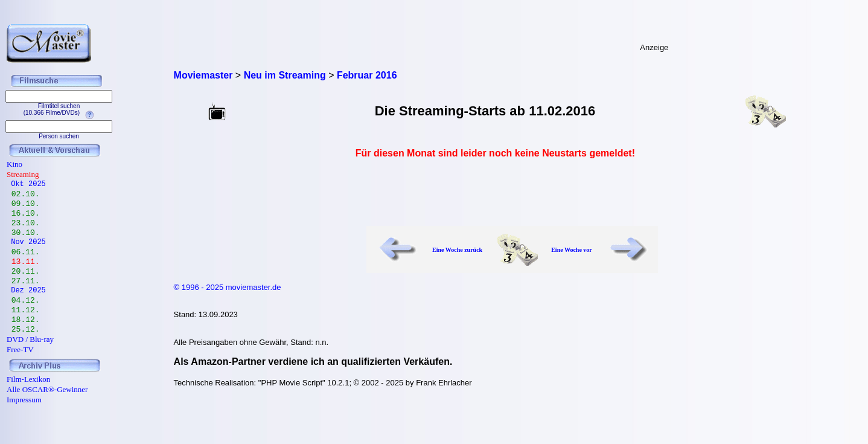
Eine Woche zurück (457, 250)
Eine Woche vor (572, 250)
